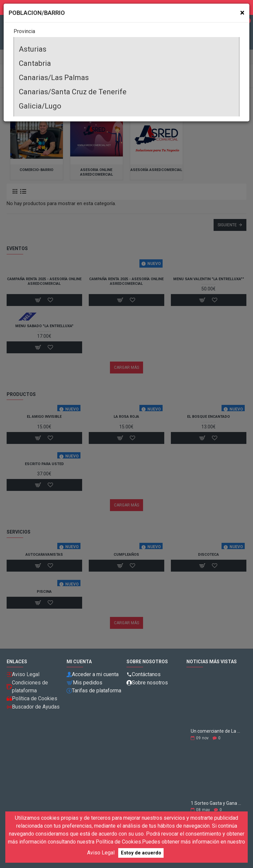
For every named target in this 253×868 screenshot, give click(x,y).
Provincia (24, 31)
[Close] (242, 13)
